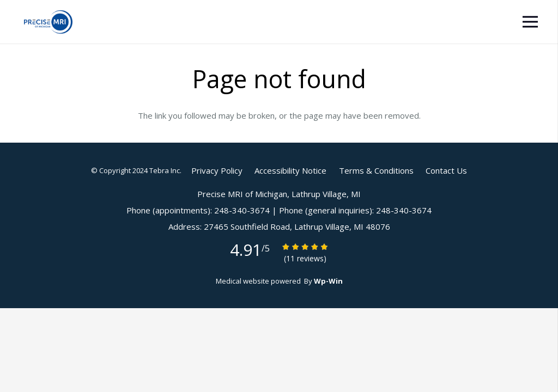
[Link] (48, 22)
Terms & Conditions (376, 170)
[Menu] (530, 22)
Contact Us (446, 170)
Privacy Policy (217, 170)
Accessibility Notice (290, 170)
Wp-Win (328, 281)
